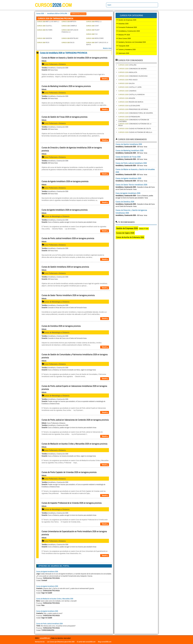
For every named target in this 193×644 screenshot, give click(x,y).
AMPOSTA (69, 22)
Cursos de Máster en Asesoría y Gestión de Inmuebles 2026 (135, 171)
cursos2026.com (45, 638)
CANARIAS (127, 91)
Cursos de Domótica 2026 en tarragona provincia (61, 326)
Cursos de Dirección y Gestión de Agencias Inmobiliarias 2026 (131, 211)
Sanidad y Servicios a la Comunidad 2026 (132, 42)
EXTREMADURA (129, 117)
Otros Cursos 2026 (125, 38)
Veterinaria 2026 (124, 53)
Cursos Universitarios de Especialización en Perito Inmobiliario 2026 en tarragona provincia (74, 533)
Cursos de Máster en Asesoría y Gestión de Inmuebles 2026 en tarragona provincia (74, 58)
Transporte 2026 (124, 46)
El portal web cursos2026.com (86, 642)
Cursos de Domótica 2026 (125, 202)
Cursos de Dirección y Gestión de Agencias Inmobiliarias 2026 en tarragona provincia (72, 149)
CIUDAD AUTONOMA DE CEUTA (135, 129)
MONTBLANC (70, 38)
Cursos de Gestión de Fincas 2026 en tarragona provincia (64, 117)
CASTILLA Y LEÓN (130, 87)
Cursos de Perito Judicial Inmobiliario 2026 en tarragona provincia (68, 238)
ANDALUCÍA (128, 72)
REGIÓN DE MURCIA (131, 102)
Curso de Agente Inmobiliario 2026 (128, 193)
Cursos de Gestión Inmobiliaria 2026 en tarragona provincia (65, 267)
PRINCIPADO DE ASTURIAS (133, 109)
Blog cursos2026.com (105, 642)
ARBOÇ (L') (94, 22)
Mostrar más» (107, 48)
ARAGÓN (127, 98)
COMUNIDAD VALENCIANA (133, 76)
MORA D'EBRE (95, 38)
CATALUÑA (127, 65)
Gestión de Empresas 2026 (127, 20)
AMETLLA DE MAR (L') (48, 22)
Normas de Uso (40, 642)
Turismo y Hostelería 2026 (127, 50)
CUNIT (92, 26)
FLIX (92, 34)
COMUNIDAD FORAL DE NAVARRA (136, 113)
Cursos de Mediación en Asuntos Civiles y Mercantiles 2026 (55, 599)
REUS (43, 42)
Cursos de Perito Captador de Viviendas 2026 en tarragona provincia (69, 472)
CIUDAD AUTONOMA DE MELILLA (135, 132)
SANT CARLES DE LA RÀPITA (97, 44)
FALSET (93, 30)
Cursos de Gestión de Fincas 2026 (128, 157)
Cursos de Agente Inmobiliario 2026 (47, 571)
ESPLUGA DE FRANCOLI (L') (70, 31)
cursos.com (53, 5)
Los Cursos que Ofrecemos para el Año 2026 (61, 642)
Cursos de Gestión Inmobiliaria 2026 (129, 144)
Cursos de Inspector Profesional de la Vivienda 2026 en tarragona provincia (72, 503)
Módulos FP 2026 (124, 35)
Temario (105, 79)
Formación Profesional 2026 (128, 27)
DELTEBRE (45, 30)
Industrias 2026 (123, 24)
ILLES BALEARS (129, 106)
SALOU (68, 42)
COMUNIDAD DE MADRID (132, 69)
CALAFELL (45, 26)
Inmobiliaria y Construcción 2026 (129, 31)
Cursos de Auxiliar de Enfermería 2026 (130, 237)
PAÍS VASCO (128, 80)
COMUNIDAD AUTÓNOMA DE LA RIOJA (135, 125)
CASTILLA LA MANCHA (131, 95)
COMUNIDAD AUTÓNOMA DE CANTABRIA (134, 121)
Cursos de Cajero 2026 (125, 233)
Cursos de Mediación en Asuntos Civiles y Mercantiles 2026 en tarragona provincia (74, 444)
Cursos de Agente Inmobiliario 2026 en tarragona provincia (65, 181)
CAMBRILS (69, 26)
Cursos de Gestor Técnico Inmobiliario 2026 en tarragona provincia (68, 295)
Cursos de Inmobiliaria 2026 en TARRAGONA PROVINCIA (64, 53)
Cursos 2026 (40, 13)
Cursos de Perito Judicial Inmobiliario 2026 (49, 624)
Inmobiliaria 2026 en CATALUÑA (57, 13)
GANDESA (44, 38)
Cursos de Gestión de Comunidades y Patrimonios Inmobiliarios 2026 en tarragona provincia (75, 356)
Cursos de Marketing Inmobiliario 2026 (129, 150)
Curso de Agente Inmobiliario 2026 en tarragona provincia (65, 210)
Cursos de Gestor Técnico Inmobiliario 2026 (131, 185)
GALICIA (126, 83)
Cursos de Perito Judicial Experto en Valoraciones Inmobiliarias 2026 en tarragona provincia (74, 388)
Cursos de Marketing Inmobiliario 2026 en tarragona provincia (66, 86)
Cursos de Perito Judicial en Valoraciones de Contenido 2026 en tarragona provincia (75, 420)
